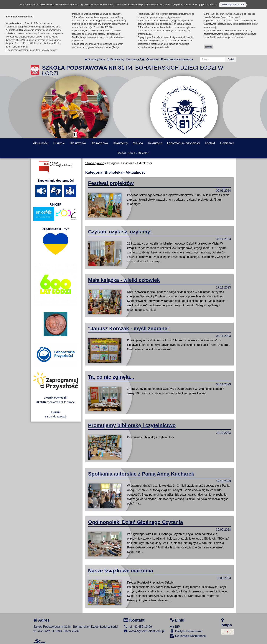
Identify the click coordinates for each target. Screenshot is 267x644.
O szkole (59, 143)
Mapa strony (115, 59)
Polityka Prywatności (186, 631)
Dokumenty (120, 143)
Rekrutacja (155, 143)
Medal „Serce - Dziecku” (133, 153)
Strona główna (95, 59)
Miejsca (138, 143)
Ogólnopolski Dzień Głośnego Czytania (136, 522)
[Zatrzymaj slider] (75, 135)
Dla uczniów (78, 143)
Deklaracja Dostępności (188, 636)
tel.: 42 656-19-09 (138, 627)
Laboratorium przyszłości (183, 143)
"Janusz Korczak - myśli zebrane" (129, 328)
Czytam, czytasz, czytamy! (120, 232)
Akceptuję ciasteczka (233, 5)
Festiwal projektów (111, 183)
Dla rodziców (99, 143)
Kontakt (210, 143)
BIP (175, 627)
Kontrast (153, 59)
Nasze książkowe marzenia (121, 571)
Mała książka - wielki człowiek (124, 280)
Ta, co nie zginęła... (111, 377)
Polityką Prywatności (102, 5)
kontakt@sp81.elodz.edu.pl (144, 631)
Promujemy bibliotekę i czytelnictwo (132, 425)
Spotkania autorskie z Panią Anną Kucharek (141, 474)
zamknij (208, 47)
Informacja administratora (177, 59)
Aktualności (41, 143)
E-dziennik (227, 143)
